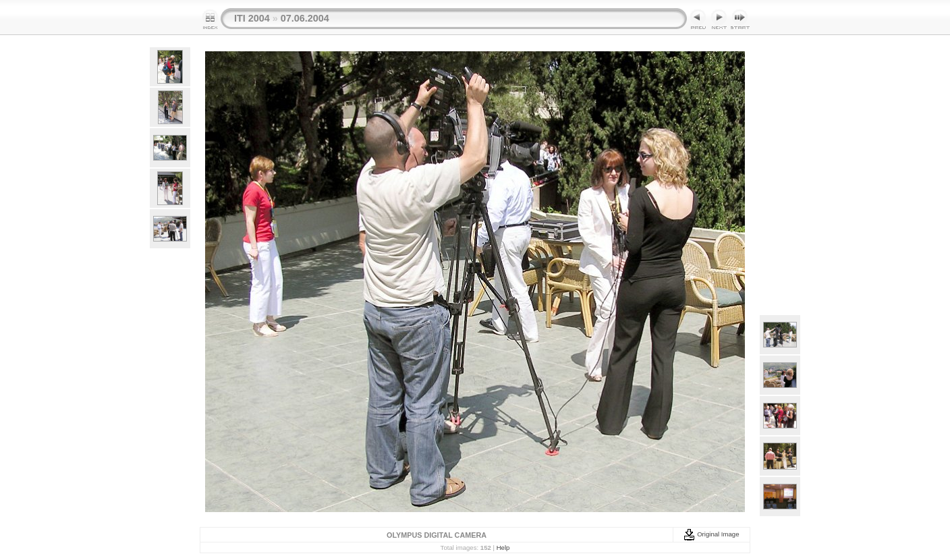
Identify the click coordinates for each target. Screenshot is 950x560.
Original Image (711, 534)
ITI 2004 (252, 18)
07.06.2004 (305, 18)
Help (503, 548)
